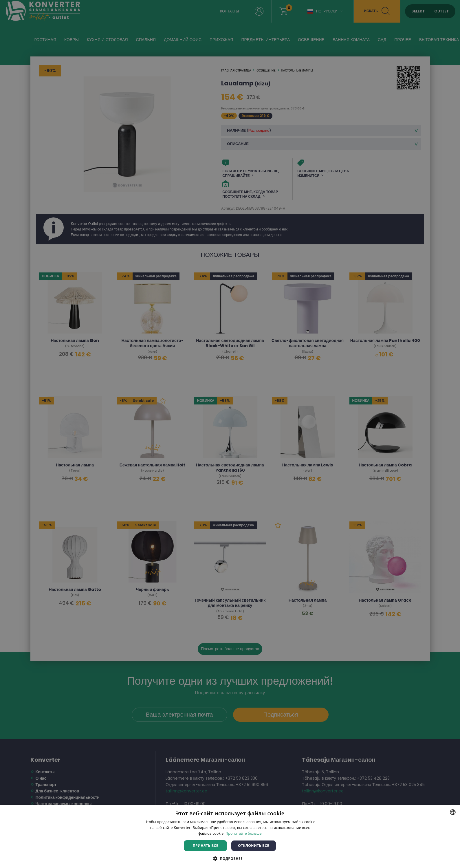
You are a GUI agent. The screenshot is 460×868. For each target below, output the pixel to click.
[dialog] (230, 434)
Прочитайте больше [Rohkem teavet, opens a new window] (243, 833)
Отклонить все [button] (253, 846)
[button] (230, 858)
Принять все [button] (206, 846)
